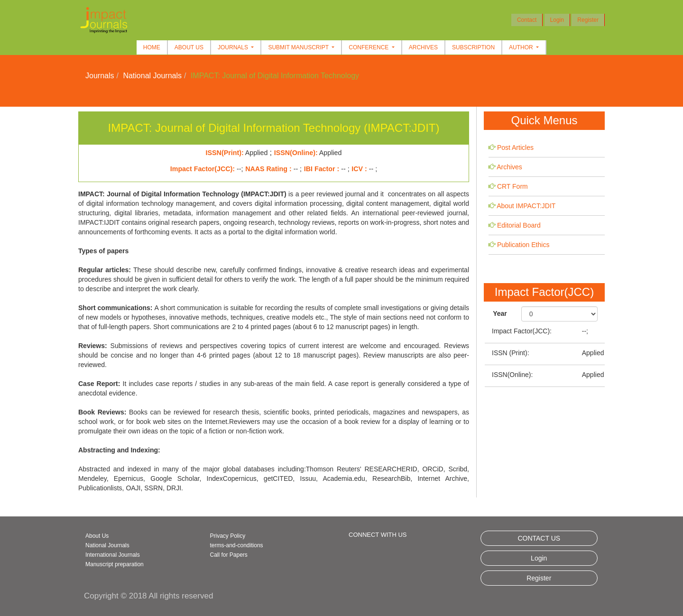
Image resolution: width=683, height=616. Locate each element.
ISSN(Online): (512, 375)
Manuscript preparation (115, 564)
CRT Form (512, 186)
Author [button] (522, 47)
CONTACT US (539, 538)
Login (557, 20)
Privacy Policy (228, 536)
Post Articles (515, 147)
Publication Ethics (523, 245)
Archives (423, 47)
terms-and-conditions (237, 545)
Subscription (473, 47)
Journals (100, 76)
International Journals (113, 555)
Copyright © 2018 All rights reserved (148, 596)
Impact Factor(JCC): (522, 331)
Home (152, 47)
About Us (189, 47)
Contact (527, 20)
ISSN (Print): (511, 353)
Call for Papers (229, 555)
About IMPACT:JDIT (526, 206)
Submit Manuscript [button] (299, 47)
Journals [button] (234, 47)
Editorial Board (519, 225)
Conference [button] (369, 47)
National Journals (152, 76)
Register (588, 20)
